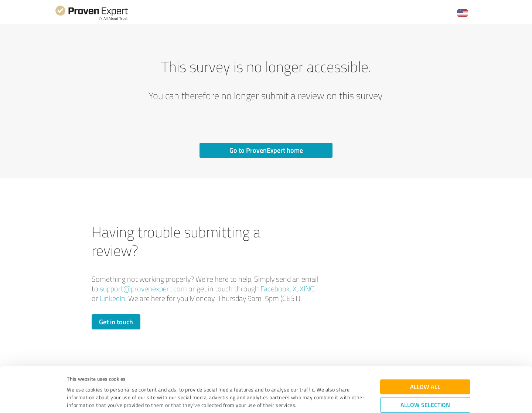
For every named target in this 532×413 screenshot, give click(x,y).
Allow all (425, 344)
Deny (425, 385)
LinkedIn (112, 298)
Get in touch (116, 322)
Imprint (76, 378)
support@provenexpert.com (143, 289)
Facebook (275, 289)
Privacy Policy (104, 378)
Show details (312, 399)
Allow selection (425, 363)
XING (307, 289)
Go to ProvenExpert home (266, 150)
